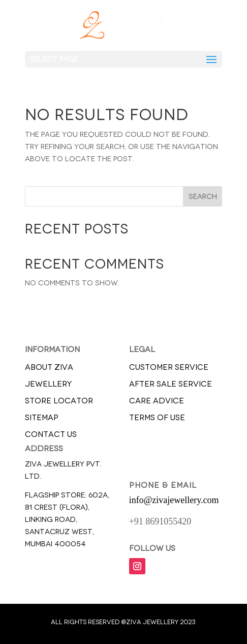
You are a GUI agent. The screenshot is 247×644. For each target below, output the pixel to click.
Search (203, 197)
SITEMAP (42, 418)
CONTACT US (51, 434)
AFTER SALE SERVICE (171, 384)
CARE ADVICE (157, 401)
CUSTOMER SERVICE (169, 367)
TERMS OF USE (157, 418)
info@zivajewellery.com (174, 500)
